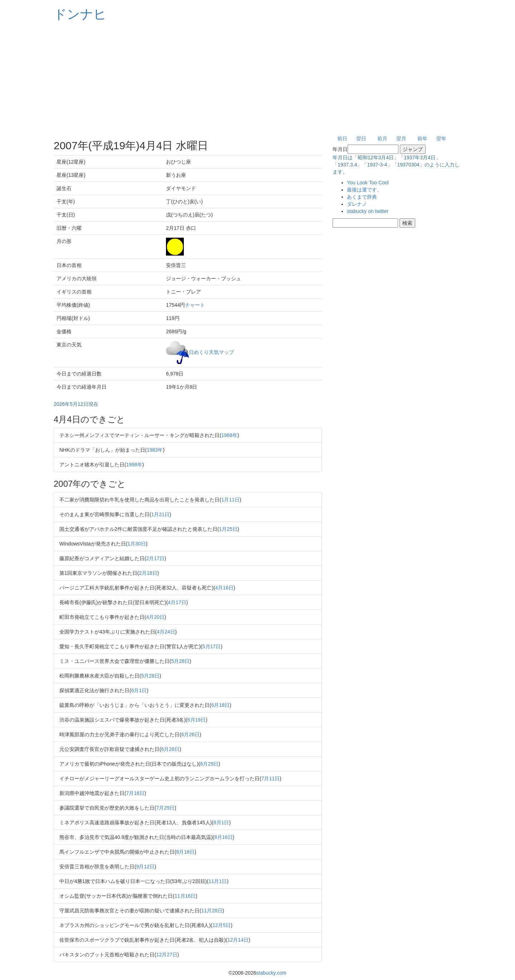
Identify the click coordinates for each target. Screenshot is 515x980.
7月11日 (271, 778)
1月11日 (230, 500)
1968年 (229, 435)
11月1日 (218, 881)
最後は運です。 (364, 190)
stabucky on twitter (368, 211)
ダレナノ (357, 204)
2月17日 (155, 558)
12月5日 (222, 925)
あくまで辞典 (362, 197)
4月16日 (224, 588)
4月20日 (155, 617)
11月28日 (212, 911)
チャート (195, 305)
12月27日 (167, 955)
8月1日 (221, 823)
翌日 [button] (361, 139)
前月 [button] (382, 139)
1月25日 (228, 529)
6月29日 (209, 764)
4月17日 (177, 602)
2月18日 (148, 573)
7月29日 (165, 808)
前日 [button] (342, 139)
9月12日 (145, 867)
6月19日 (197, 720)
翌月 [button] (401, 139)
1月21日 (160, 514)
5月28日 (180, 661)
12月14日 (238, 940)
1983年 (155, 450)
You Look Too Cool (368, 183)
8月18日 (185, 852)
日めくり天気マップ (211, 352)
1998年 (134, 465)
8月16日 (223, 837)
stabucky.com (271, 973)
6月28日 (170, 749)
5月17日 (212, 646)
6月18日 (220, 705)
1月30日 (136, 544)
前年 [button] (422, 139)
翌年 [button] (441, 139)
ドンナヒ (80, 14)
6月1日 (139, 690)
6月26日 (190, 734)
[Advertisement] (257, 79)
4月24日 (166, 632)
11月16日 (185, 896)
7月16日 (135, 793)
